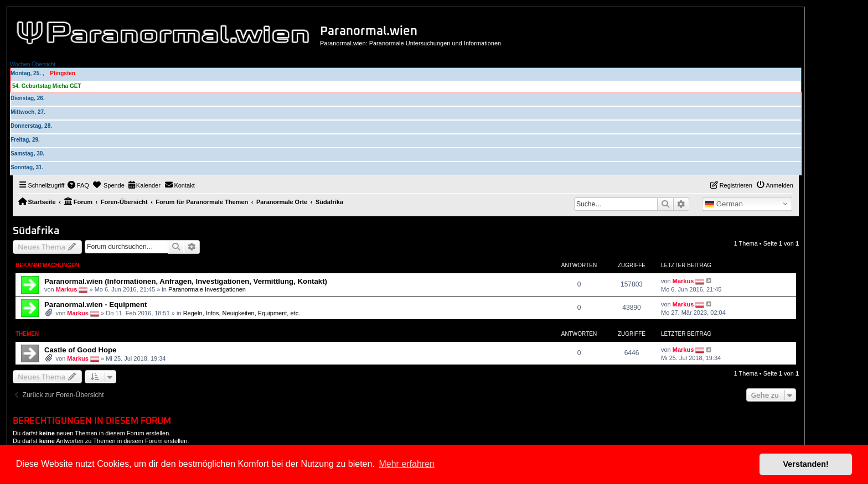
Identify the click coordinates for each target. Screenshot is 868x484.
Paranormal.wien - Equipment (95, 305)
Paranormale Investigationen (207, 289)
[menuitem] (78, 185)
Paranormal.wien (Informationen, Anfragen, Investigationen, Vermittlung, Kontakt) (186, 281)
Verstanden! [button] (806, 464)
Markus (67, 289)
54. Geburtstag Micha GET (46, 86)
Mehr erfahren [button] (407, 464)
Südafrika (36, 231)
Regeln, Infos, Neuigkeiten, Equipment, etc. (242, 313)
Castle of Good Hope (80, 350)
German (724, 204)
